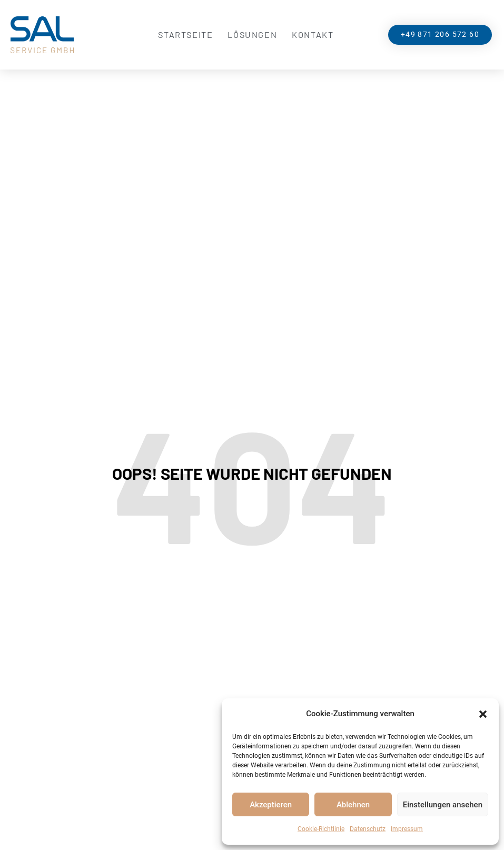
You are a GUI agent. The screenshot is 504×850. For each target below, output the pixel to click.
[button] (483, 714)
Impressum (407, 829)
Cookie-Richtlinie (321, 829)
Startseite (185, 34)
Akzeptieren (271, 805)
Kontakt (313, 34)
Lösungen (252, 34)
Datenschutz (368, 829)
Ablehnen (353, 805)
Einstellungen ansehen (443, 805)
